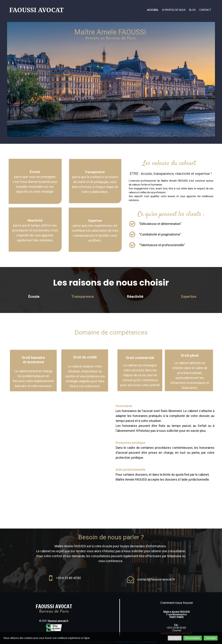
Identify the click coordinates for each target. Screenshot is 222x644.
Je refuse (175, 638)
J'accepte (211, 638)
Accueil (153, 10)
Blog (192, 10)
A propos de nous (174, 10)
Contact (205, 10)
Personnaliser (193, 638)
